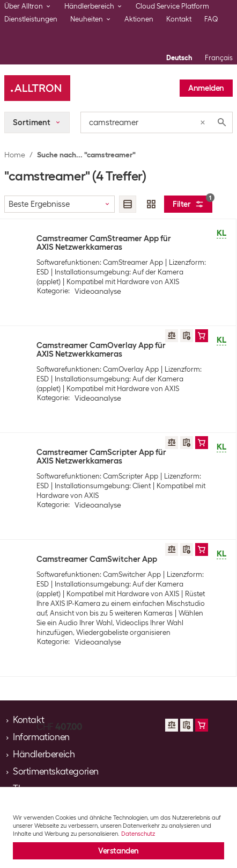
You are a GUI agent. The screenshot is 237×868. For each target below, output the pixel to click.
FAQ (211, 19)
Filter (192, 202)
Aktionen (139, 19)
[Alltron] (37, 88)
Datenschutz (138, 834)
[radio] (128, 204)
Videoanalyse (98, 291)
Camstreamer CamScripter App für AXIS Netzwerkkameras (101, 457)
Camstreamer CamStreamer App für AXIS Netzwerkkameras (104, 243)
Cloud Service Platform (172, 6)
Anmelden (206, 88)
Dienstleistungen (31, 19)
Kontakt (179, 19)
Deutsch (179, 58)
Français (219, 58)
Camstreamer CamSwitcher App (97, 559)
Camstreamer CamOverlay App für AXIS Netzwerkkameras (101, 350)
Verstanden (118, 851)
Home (15, 155)
